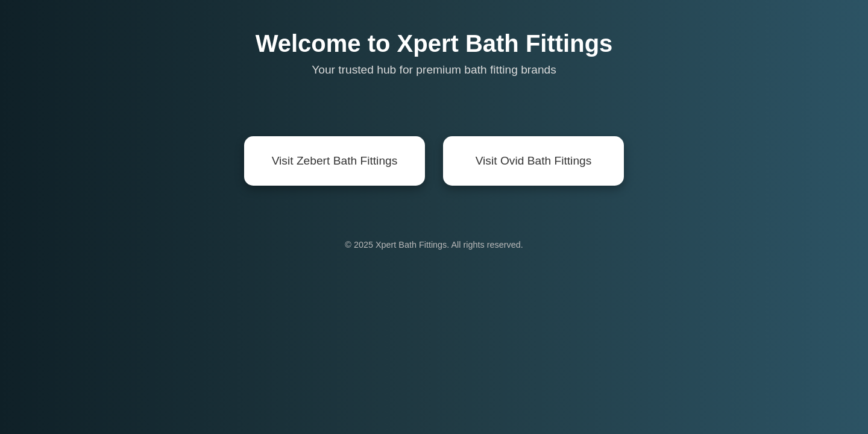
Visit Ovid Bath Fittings (534, 161)
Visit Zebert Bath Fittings (335, 161)
